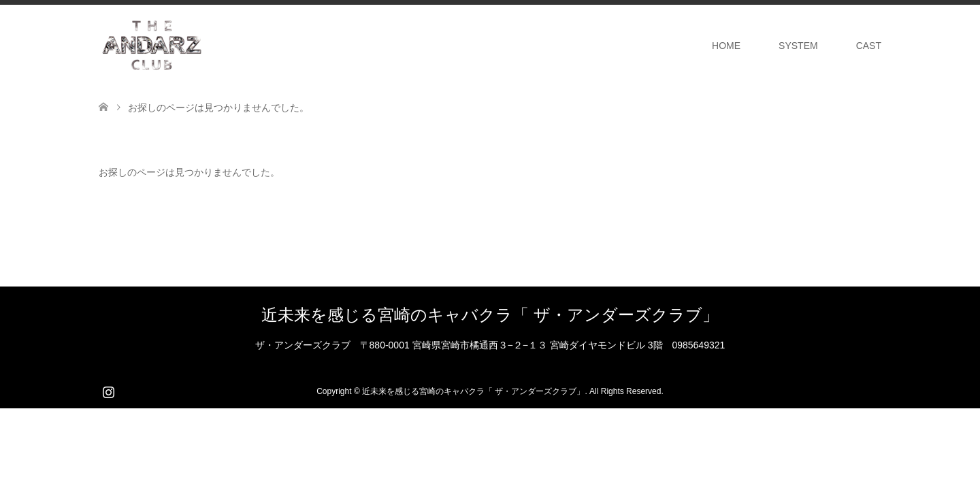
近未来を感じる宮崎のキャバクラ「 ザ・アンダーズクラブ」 (490, 315)
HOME (726, 46)
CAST (869, 46)
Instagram (108, 391)
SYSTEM (798, 46)
